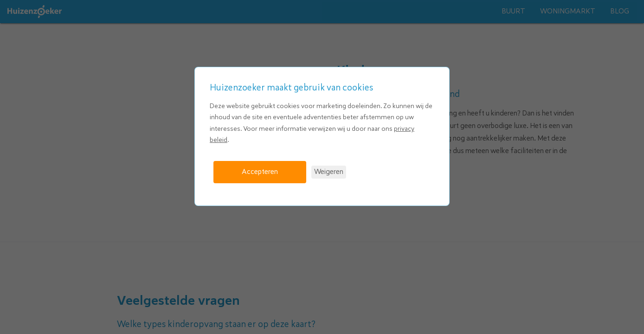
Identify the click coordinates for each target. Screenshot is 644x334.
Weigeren (329, 172)
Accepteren (260, 172)
